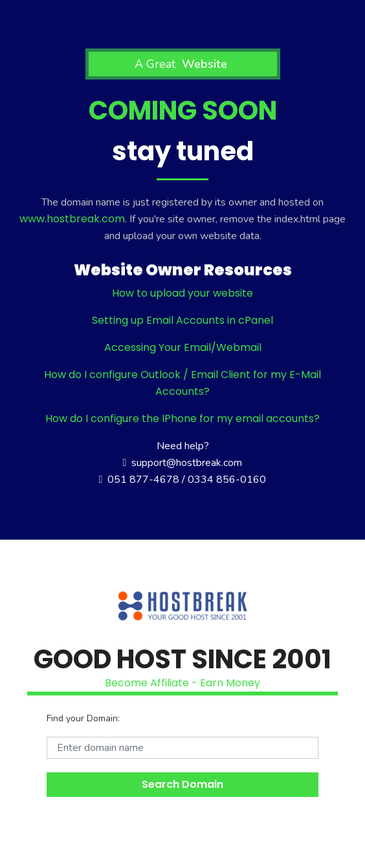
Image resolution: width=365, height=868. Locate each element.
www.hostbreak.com (72, 219)
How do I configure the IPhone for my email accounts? (182, 418)
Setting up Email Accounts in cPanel (182, 320)
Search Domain (182, 784)
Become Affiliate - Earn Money (182, 683)
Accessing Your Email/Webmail (183, 347)
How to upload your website (182, 293)
